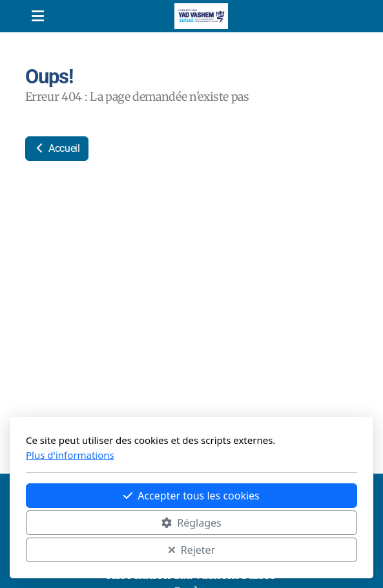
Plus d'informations (70, 455)
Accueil (57, 148)
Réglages (191, 523)
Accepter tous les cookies (191, 496)
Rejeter (192, 550)
